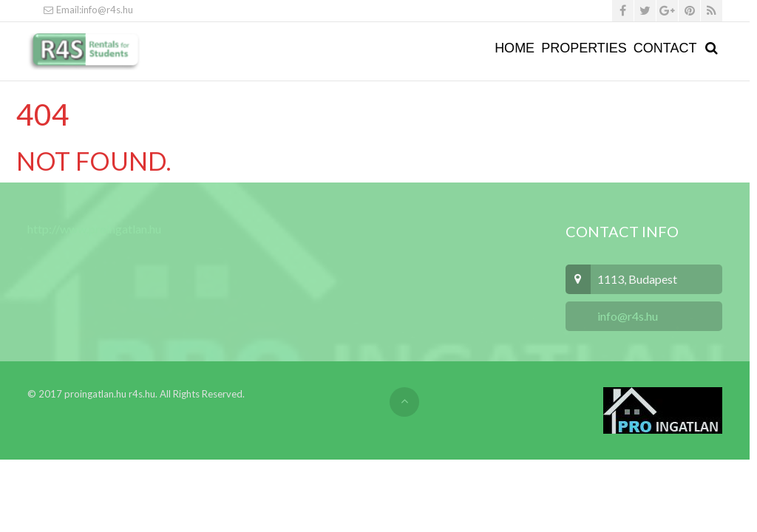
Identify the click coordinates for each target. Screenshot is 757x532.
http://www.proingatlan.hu (94, 229)
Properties (584, 48)
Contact (665, 48)
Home (515, 48)
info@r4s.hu (627, 316)
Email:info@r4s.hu (88, 10)
